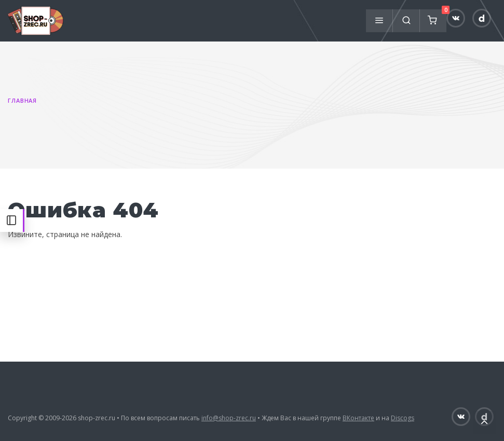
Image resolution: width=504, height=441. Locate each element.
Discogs (403, 418)
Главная (22, 100)
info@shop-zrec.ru (229, 418)
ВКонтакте (358, 418)
